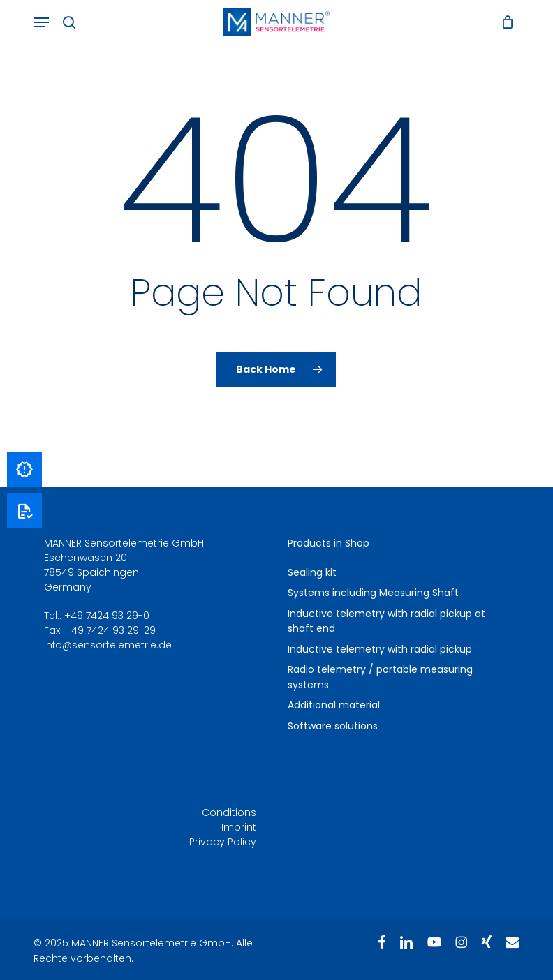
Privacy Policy (223, 842)
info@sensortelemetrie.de (108, 645)
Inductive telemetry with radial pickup (380, 649)
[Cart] (504, 22)
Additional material (334, 705)
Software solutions (333, 726)
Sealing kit (312, 572)
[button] (41, 22)
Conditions (229, 812)
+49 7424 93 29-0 (107, 616)
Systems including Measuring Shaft (373, 593)
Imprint (239, 827)
